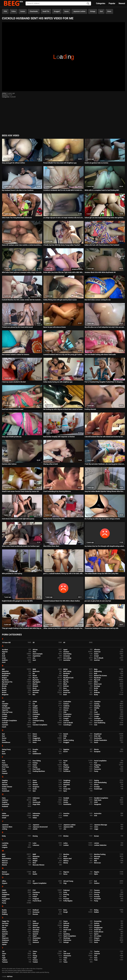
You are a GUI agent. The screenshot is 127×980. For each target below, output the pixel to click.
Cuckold (13, 97)
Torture (35, 960)
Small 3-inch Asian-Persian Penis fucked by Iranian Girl (20, 491)
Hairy (4, 798)
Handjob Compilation (101, 798)
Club (65, 712)
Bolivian (66, 686)
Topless (5, 960)
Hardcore (5, 800)
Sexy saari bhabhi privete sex (12, 437)
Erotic (35, 752)
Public (4, 901)
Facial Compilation (100, 761)
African (35, 650)
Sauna (66, 11)
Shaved (35, 925)
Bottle (96, 688)
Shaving (66, 925)
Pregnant (36, 899)
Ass (34, 658)
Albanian (97, 650)
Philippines (6, 895)
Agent (65, 650)
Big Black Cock (68, 678)
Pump (96, 901)
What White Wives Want (51, 546)
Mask (65, 856)
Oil (34, 881)
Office (4, 881)
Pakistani (66, 890)
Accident (5, 650)
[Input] (58, 3)
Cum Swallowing (100, 723)
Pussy (4, 903)
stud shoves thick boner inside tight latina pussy (18, 519)
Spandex (5, 934)
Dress (109, 11)
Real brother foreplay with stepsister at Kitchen (59, 437)
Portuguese (6, 899)
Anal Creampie (38, 654)
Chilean (35, 708)
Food (4, 769)
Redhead (36, 910)
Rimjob (4, 912)
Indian (4, 814)
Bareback (67, 674)
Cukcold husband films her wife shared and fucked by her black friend (105, 437)
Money (66, 863)
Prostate (66, 899)
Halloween (36, 798)
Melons (97, 859)
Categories (101, 3)
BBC (3, 669)
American (97, 652)
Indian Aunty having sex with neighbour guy (58, 382)
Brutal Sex (67, 692)
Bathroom (5, 676)
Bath (96, 674)
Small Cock (67, 930)
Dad (3, 734)
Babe (96, 669)
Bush (65, 695)
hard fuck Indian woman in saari (13, 409)
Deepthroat (98, 734)
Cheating (97, 706)
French (4, 771)
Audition (5, 660)
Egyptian (66, 749)
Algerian (5, 652)
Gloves (96, 785)
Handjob (66, 798)
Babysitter (5, 671)
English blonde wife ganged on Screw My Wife (17, 601)
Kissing (35, 836)
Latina (65, 843)
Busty (96, 695)
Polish (35, 897)
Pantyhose (36, 892)
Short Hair (36, 928)
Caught (35, 706)
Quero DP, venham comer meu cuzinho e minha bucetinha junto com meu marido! (22, 245)
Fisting (35, 767)
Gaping (96, 780)
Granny (4, 789)
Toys (65, 960)
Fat (64, 763)
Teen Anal (67, 954)
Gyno (65, 791)
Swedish (5, 942)
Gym (34, 791)
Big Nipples (37, 682)
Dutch (96, 742)
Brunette (36, 692)
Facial (65, 761)
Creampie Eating (38, 721)
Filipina (66, 765)
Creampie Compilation (9, 721)
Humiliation (67, 804)
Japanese (36, 825)
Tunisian (5, 962)
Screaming (98, 921)
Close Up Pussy (7, 712)
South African (99, 932)
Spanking (66, 934)
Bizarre (35, 684)
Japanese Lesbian (79, 11)
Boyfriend (36, 690)
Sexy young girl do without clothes (13, 163)
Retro (65, 910)
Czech (4, 727)
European (97, 752)
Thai (3, 956)
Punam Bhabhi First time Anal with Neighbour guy (60, 163)
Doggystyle (36, 738)
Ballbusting (98, 671)
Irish (96, 816)
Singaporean (98, 928)
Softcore (5, 932)
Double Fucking (69, 740)
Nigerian (66, 872)
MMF (34, 854)
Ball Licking (67, 671)
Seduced (36, 923)
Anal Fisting (67, 654)
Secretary (5, 923)
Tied (96, 956)
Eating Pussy (6, 749)
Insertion (66, 814)
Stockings (67, 938)
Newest (122, 3)
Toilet (65, 958)
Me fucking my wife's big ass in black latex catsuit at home (63, 409)
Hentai (66, 800)
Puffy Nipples (68, 901)
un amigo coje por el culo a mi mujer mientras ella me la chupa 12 (63, 218)
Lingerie (5, 847)
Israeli (4, 818)
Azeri (4, 662)
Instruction (98, 814)
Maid (4, 856)
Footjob (66, 769)
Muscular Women (39, 865)
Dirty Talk (97, 736)
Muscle (4, 865)
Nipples (97, 872)
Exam (4, 754)
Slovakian (36, 930)
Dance (35, 734)
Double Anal (37, 740)
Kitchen (66, 836)
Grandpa (97, 787)
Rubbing (5, 914)
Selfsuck (66, 923)
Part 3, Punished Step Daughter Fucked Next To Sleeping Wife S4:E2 (105, 382)
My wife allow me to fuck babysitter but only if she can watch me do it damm (105, 327)
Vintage (93, 11)
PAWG (4, 890)
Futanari (5, 773)
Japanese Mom (7, 827)
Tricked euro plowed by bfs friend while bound (17, 327)
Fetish (35, 765)
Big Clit (66, 680)
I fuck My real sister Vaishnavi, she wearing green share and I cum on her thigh (105, 464)
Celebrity (66, 706)
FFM (5, 11)
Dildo (65, 736)
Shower (66, 928)
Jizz (65, 829)
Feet (96, 763)
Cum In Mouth (68, 723)
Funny (96, 771)
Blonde (4, 686)
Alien (34, 652)
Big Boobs (98, 678)
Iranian (23, 11)
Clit (95, 710)
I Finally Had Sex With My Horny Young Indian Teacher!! (62, 245)
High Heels (98, 800)
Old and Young (68, 881)
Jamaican (5, 825)
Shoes (4, 928)
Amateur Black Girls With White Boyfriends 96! (100, 272)
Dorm (4, 740)
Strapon (97, 938)
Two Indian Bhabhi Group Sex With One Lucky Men (102, 574)
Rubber (97, 912)
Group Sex (67, 789)
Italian (35, 818)
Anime (96, 654)
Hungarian (98, 804)
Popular (112, 3)
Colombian (36, 714)
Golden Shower (7, 787)
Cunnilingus (67, 725)
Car (34, 704)
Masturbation (6, 859)
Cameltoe (97, 702)
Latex (35, 843)
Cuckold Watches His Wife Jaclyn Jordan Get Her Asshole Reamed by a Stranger (22, 300)
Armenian (67, 656)
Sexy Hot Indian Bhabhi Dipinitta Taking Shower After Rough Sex (105, 491)
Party (65, 892)
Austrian (97, 660)
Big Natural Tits (7, 682)
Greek (35, 789)
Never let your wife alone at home (54, 327)
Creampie (97, 718)
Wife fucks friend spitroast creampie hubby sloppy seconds (22, 272)
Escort (66, 752)
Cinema (35, 710)
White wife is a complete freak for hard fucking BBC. (102, 190)
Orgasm (5, 883)
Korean (96, 836)
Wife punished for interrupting (12, 574)
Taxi (65, 952)
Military (66, 861)
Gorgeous (36, 787)
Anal (3, 654)
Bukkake (97, 692)
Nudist (35, 874)
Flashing (66, 767)
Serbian (97, 923)
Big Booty (5, 680)
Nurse (65, 874)
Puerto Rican (37, 901)
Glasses (35, 785)
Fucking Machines (39, 771)
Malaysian (36, 856)
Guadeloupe (98, 789)
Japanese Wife (68, 827)
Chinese (66, 708)
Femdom (5, 765)
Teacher (97, 952)
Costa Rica (67, 716)
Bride (96, 690)
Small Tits (46, 11)
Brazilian (66, 690)
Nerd (34, 872)
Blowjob (35, 686)
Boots (35, 688)
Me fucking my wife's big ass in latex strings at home (102, 519)
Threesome (67, 956)
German (5, 783)
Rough (66, 912)
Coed (96, 712)
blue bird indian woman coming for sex (98, 300)
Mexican (5, 861)
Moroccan (97, 863)
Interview (36, 816)
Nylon (96, 874)
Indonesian (36, 814)
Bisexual (5, 684)
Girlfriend (67, 783)
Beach (35, 676)
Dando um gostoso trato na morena (96, 163)
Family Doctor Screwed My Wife (54, 519)
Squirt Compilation (70, 936)
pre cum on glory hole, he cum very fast (98, 601)
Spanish (35, 934)
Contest (5, 716)
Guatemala (6, 791)
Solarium (36, 932)
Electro (96, 749)
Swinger (66, 942)
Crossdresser (99, 721)
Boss (65, 688)
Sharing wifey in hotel (50, 464)
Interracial (5, 816)
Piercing (66, 895)
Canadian (5, 704)
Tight (4, 958)
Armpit (96, 656)
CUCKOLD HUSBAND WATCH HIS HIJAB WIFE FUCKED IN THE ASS (63, 190)
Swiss (96, 942)
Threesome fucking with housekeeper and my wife (102, 628)
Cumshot (5, 725)
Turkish (35, 962)
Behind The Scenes (101, 676)
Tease (4, 954)
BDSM (65, 669)
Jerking (5, 829)
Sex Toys (5, 925)
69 (64, 643)
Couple (4, 718)
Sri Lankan (98, 936)
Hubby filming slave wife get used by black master (60, 300)
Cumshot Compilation (40, 725)
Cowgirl (66, 718)
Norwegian (6, 874)
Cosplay (35, 716)
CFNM (35, 702)
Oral (101, 11)
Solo (65, 932)
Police (14, 11)
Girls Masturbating (100, 783)
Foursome (97, 769)
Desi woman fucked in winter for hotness (16, 355)
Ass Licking (67, 658)
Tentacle (97, 954)
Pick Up (35, 895)
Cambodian (67, 702)
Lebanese (36, 845)
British (4, 692)
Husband (5, 806)
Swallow (97, 940)
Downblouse (6, 742)
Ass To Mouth (99, 658)
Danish (66, 734)
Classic (66, 710)
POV (34, 890)
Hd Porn (10, 977)
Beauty (66, 676)
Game (35, 780)
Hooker (66, 802)
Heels (35, 800)
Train (96, 960)
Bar (34, 674)
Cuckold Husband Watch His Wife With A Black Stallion (62, 601)
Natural (4, 872)
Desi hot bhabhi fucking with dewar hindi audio (100, 355)
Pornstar (97, 897)
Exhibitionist (37, 754)
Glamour (5, 785)
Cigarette (5, 710)
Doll (65, 738)
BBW (34, 669)
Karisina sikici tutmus (9, 464)
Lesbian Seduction (100, 845)
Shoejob (97, 925)
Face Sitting (37, 761)
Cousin (35, 718)
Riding (96, 910)
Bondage (97, 686)
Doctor (4, 738)
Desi (3, 736)
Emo (3, 752)
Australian (67, 660)
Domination (98, 738)
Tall (3, 952)
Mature (35, 859)
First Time (5, 767)
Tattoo (35, 952)
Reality (4, 910)
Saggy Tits (6, 921)
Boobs (4, 688)
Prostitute (97, 899)
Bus (34, 695)
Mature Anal (67, 859)
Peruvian (97, 892)
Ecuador (35, 749)
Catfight (5, 706)
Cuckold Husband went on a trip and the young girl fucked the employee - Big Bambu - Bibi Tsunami (63, 355)
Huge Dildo (36, 804)
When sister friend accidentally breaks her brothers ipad (21, 546)
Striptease (5, 940)
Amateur (66, 652)
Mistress (5, 863)
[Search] (88, 4)
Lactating (5, 843)
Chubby (97, 708)
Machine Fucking (100, 854)
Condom (97, 714)
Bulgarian (5, 695)
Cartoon (66, 704)
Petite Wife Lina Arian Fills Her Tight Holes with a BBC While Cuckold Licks (63, 272)
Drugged (57, 11)
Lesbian (66, 845)
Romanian (36, 912)
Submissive (67, 940)
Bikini (96, 682)
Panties (5, 892)
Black (65, 684)
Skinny (4, 930)
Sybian (4, 944)
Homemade (37, 802)
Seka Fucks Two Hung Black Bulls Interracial (17, 218)
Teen (34, 954)
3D (34, 643)
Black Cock (98, 684)
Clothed (35, 712)
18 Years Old (6, 643)
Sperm (96, 934)
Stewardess (37, 938)
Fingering (97, 765)
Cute (96, 725)
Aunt (34, 660)
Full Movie (67, 771)
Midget (35, 861)
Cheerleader (34, 11)
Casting (97, 704)
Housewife (6, 804)
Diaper (35, 736)
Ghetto (35, 783)
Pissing (97, 895)
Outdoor (97, 883)
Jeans (96, 827)
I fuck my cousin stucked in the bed (14, 382)
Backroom (36, 671)
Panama (97, 890)
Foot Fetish (36, 769)
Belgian (5, 678)
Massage (97, 856)
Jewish (35, 829)
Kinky (4, 836)
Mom (34, 863)
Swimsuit (36, 942)
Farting (35, 763)
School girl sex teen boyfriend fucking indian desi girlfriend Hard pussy (105, 218)
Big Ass (35, 678)
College (5, 714)
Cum (34, 723)
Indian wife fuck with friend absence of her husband (102, 245)
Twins (65, 962)
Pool (65, 897)
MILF (4, 854)
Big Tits (66, 682)
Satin (34, 921)
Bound (4, 690)
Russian (35, 914)
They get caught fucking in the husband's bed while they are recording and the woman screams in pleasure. (22, 628)
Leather (5, 845)
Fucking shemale (90, 409)
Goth (65, 787)
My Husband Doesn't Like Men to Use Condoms (18, 190)
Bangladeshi (6, 674)
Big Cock (97, 680)
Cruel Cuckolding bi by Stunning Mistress (57, 491)
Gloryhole (67, 785)
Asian (4, 658)
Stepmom (5, 938)
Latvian (97, 843)
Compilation (67, 714)
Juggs (96, 829)
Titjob (35, 958)
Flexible (97, 767)
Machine (66, 854)
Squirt (35, 936)
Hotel (96, 802)
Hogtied (5, 802)
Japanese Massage (101, 825)
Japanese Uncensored (40, 827)
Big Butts (36, 680)
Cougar (97, 716)
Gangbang (67, 780)
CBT (3, 702)
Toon (96, 958)
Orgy (65, 883)
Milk (96, 861)
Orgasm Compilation (40, 883)
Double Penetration (101, 740)
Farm (4, 763)
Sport (4, 936)
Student (35, 940)
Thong (35, 956)
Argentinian (37, 656)
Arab (4, 656)
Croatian (66, 721)
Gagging (5, 780)
